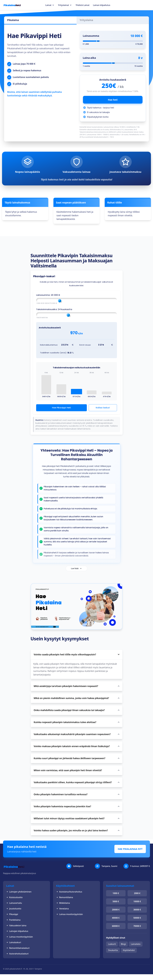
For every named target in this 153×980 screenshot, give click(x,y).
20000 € (116, 910)
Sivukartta (113, 950)
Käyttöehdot (129, 950)
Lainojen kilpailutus (17, 931)
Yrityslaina (86, 20)
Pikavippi (12, 914)
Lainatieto (136, 944)
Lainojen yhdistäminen (19, 892)
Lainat (48, 5)
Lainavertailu (14, 903)
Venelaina (62, 909)
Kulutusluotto (14, 897)
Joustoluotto (14, 909)
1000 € (116, 893)
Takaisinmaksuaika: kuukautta (54, 309)
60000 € (116, 926)
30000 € (137, 910)
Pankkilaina (13, 920)
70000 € (137, 926)
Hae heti (113, 100)
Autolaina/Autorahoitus (69, 892)
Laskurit (112, 944)
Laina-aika (89, 58)
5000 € (116, 901)
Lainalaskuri (14, 942)
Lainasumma (91, 36)
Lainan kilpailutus (102, 5)
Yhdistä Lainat (82, 5)
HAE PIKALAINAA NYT (130, 849)
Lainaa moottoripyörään (19, 937)
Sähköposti (78, 866)
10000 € (137, 901)
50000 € (137, 918)
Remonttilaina (65, 897)
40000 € (116, 918)
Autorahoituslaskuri (17, 954)
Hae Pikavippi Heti (61, 408)
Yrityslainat (63, 5)
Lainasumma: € (48, 295)
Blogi (123, 944)
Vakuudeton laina (16, 925)
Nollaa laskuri (103, 408)
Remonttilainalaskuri (18, 948)
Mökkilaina (63, 903)
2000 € (137, 893)
